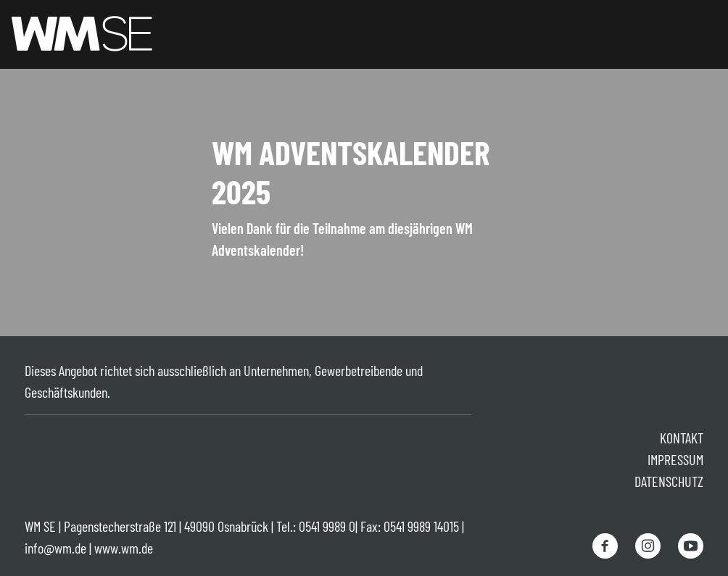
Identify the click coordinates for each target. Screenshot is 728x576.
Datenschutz (669, 481)
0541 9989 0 (327, 526)
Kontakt (682, 438)
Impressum (675, 459)
